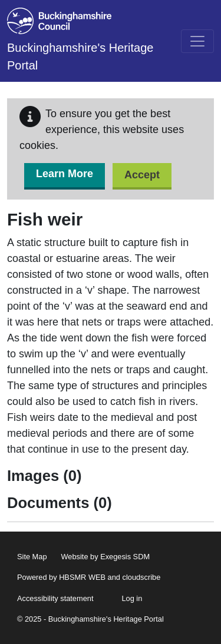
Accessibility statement (55, 598)
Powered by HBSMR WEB (61, 577)
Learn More (65, 174)
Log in (132, 598)
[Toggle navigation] (197, 41)
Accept (142, 175)
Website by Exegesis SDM (106, 557)
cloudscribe (142, 577)
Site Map (32, 557)
